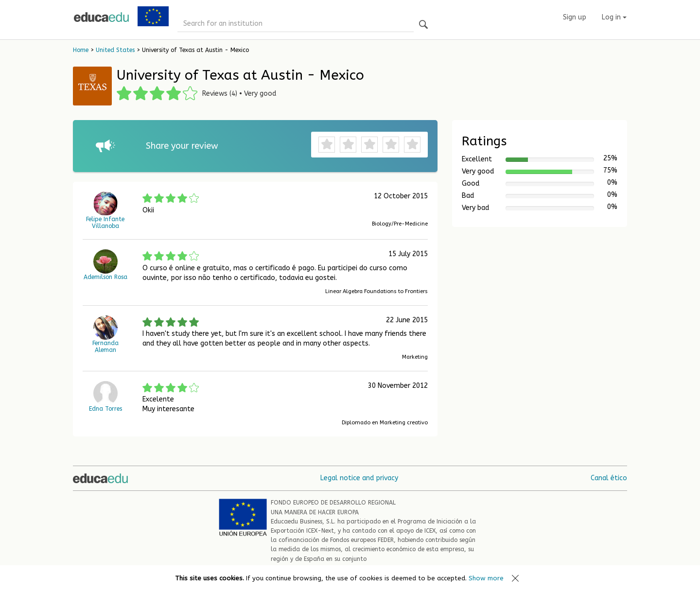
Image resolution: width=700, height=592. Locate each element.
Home (81, 50)
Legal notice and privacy (359, 478)
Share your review (182, 146)
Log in (614, 17)
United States (115, 50)
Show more (486, 578)
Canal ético (609, 478)
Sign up (575, 17)
